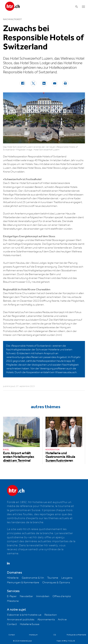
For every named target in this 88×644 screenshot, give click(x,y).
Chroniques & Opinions (56, 583)
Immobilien (43, 596)
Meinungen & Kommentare (23, 583)
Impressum (33, 635)
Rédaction (51, 615)
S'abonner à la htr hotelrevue (24, 615)
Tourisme (53, 578)
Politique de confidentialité (76, 635)
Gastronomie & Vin (33, 578)
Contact (12, 624)
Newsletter (26, 596)
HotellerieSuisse (30, 624)
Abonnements (46, 620)
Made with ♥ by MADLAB (66, 641)
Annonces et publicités (21, 620)
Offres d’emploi (62, 596)
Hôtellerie (13, 578)
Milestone (13, 601)
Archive (62, 620)
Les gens (67, 578)
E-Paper (12, 596)
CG (55, 635)
